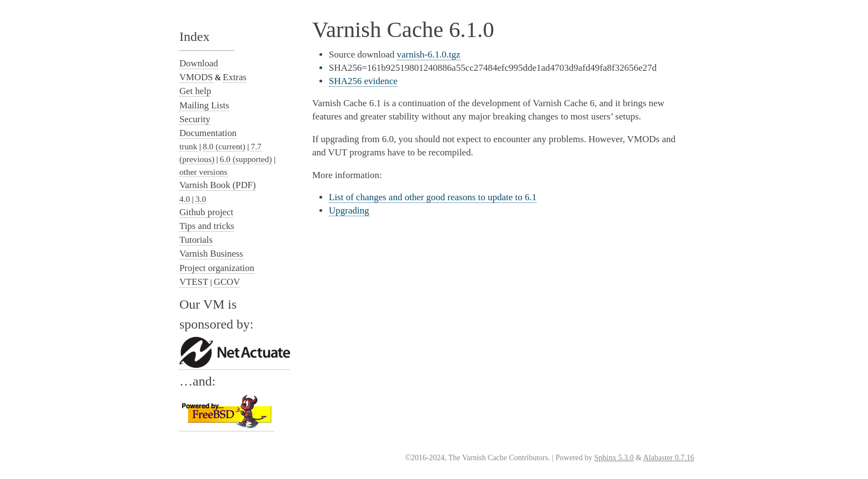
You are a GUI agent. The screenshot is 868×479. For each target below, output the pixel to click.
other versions (203, 172)
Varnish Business (211, 254)
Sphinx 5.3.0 (614, 458)
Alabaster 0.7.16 (669, 458)
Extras (235, 77)
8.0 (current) (224, 146)
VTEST (194, 282)
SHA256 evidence (363, 81)
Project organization (217, 268)
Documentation (208, 133)
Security (195, 119)
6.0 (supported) (246, 159)
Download (199, 63)
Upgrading (349, 210)
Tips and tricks (207, 226)
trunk (188, 146)
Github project (206, 212)
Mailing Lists (204, 105)
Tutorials (196, 240)
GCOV (227, 282)
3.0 (201, 199)
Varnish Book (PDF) (218, 185)
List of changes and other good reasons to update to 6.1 (433, 197)
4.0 (185, 199)
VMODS (196, 77)
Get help (195, 91)
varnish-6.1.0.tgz (429, 54)
